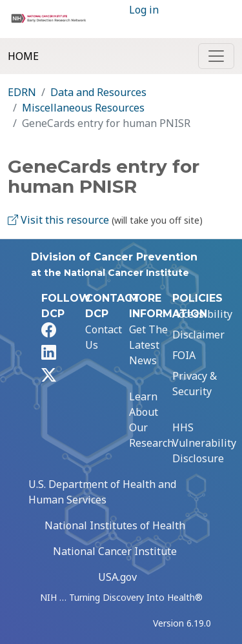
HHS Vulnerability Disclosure (204, 443)
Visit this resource (58, 220)
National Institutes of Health (115, 525)
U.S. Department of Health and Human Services (102, 492)
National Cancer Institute (115, 551)
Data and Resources (98, 92)
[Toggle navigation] (216, 56)
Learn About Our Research (151, 420)
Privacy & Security (195, 384)
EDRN (22, 92)
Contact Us (104, 337)
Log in (144, 10)
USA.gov (117, 577)
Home (23, 56)
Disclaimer (198, 335)
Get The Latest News (148, 345)
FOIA (184, 355)
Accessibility (202, 314)
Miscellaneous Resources (83, 108)
